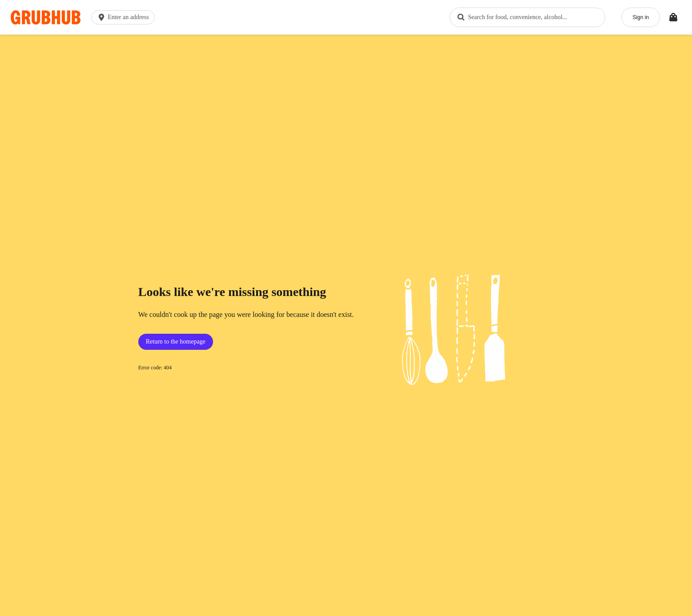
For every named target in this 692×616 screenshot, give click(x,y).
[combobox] (527, 17)
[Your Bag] (673, 17)
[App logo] (46, 18)
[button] (125, 17)
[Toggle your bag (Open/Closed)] (673, 17)
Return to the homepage (176, 342)
